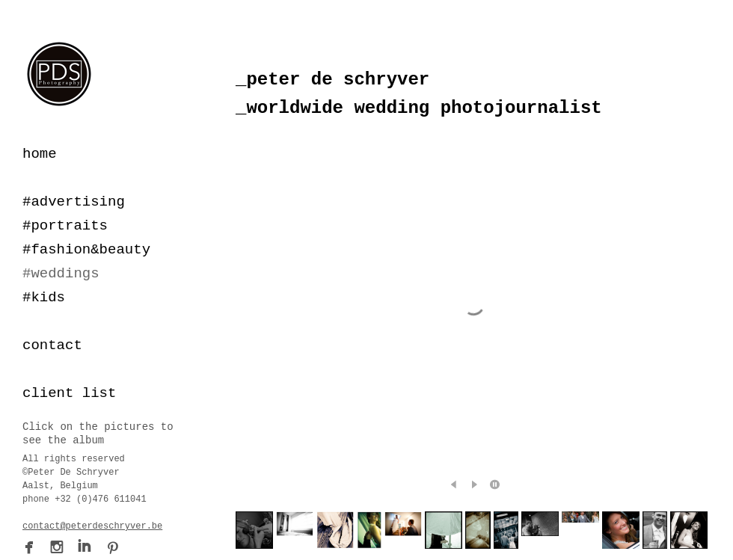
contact (52, 345)
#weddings (61, 274)
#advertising (74, 202)
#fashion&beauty (86, 250)
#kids (44, 298)
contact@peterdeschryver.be (92, 526)
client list (69, 393)
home (40, 154)
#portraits (65, 226)
